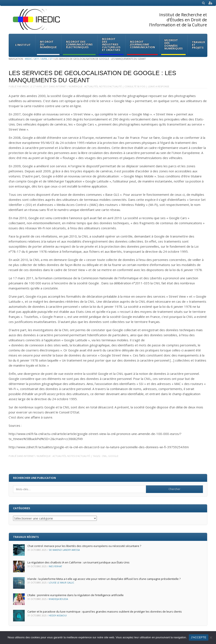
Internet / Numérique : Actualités (77, 86)
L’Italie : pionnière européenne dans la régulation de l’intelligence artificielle (76, 595)
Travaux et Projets (198, 45)
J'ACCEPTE (199, 637)
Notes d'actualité (110, 86)
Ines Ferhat (55, 566)
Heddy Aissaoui (58, 616)
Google (113, 456)
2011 (37, 59)
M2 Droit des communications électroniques (79, 44)
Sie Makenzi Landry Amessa (64, 550)
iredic (26, 86)
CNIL (104, 456)
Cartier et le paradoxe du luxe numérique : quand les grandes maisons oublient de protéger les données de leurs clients (105, 612)
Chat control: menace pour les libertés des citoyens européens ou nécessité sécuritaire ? (84, 546)
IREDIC (28, 59)
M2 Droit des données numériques (173, 44)
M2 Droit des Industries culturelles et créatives (111, 44)
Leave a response (159, 86)
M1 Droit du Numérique (48, 44)
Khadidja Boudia (58, 599)
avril (45, 59)
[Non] (211, 637)
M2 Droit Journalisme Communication (142, 44)
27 (51, 59)
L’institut (23, 45)
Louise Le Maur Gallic (61, 583)
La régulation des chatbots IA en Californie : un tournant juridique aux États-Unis (78, 562)
